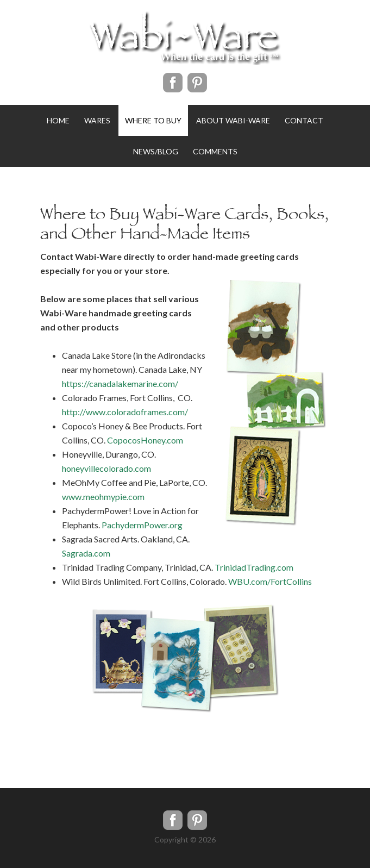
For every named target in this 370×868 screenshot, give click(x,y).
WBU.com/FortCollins (270, 581)
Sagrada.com (86, 553)
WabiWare (185, 38)
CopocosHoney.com (145, 440)
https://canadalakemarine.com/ (120, 383)
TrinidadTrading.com (254, 567)
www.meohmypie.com (103, 497)
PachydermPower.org (142, 525)
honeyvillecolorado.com (106, 468)
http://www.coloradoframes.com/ (125, 412)
